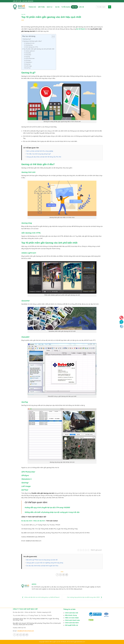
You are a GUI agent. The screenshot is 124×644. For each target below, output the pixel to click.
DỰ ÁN (57, 7)
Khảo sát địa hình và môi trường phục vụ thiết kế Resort (40, 597)
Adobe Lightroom (30, 51)
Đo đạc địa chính (27, 521)
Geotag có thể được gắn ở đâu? (33, 41)
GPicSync (28, 60)
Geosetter (28, 53)
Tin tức (74, 7)
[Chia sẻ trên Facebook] (57, 575)
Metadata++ (29, 62)
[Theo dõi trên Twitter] (18, 635)
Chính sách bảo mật (72, 613)
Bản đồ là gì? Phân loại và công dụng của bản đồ (42, 560)
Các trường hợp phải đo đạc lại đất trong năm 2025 (85, 597)
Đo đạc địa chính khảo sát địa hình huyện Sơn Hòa (42, 566)
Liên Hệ (81, 7)
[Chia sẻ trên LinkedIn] (67, 575)
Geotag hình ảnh (30, 43)
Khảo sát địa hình (39, 521)
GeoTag (28, 57)
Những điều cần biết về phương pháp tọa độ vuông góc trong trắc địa (52, 512)
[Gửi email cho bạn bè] (60, 575)
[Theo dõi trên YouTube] (27, 635)
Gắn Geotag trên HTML (32, 47)
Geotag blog (29, 45)
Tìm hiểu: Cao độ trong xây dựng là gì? (39, 154)
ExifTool (28, 68)
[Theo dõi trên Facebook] (15, 635)
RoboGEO (29, 55)
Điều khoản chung (71, 615)
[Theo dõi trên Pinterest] (24, 635)
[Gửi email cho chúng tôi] (21, 635)
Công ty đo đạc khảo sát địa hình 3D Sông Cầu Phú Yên (44, 157)
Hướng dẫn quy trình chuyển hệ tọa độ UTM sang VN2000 (47, 507)
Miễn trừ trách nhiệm (72, 618)
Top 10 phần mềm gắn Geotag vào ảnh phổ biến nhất (39, 49)
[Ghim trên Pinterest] (64, 575)
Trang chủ (32, 7)
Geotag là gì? (27, 39)
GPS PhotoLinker (30, 58)
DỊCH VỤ (50, 7)
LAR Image (29, 66)
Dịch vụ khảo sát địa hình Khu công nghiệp (40, 151)
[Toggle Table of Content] (52, 37)
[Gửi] (110, 7)
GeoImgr (28, 64)
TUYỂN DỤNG (66, 7)
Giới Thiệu (41, 7)
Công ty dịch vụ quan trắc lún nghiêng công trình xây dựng (45, 563)
